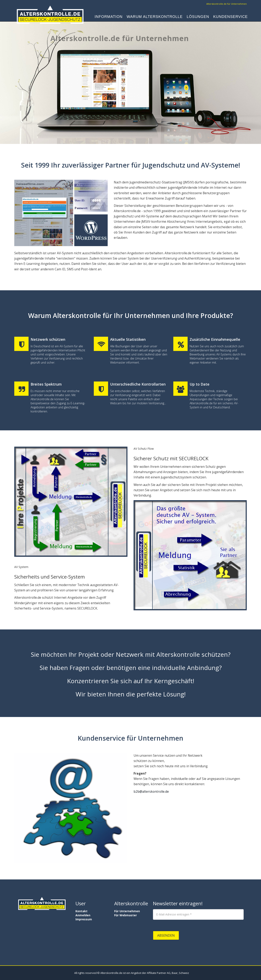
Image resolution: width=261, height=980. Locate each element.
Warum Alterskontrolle (155, 18)
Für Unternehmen (127, 911)
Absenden (166, 935)
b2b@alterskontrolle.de (151, 792)
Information (109, 18)
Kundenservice (231, 18)
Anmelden (83, 915)
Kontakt (81, 911)
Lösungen (198, 18)
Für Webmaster (126, 915)
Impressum (84, 919)
